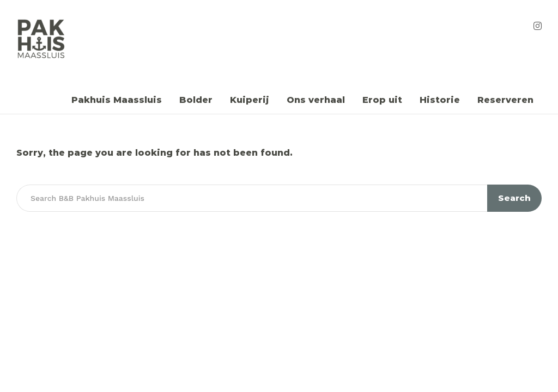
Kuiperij (250, 100)
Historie (440, 100)
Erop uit (382, 100)
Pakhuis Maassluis (117, 100)
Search (514, 198)
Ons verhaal (316, 100)
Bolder (196, 100)
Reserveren (505, 100)
